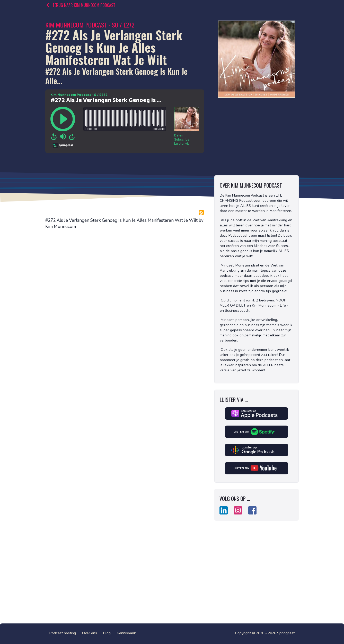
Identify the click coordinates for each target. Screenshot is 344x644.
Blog (107, 633)
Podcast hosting (63, 633)
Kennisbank (126, 633)
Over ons (90, 633)
